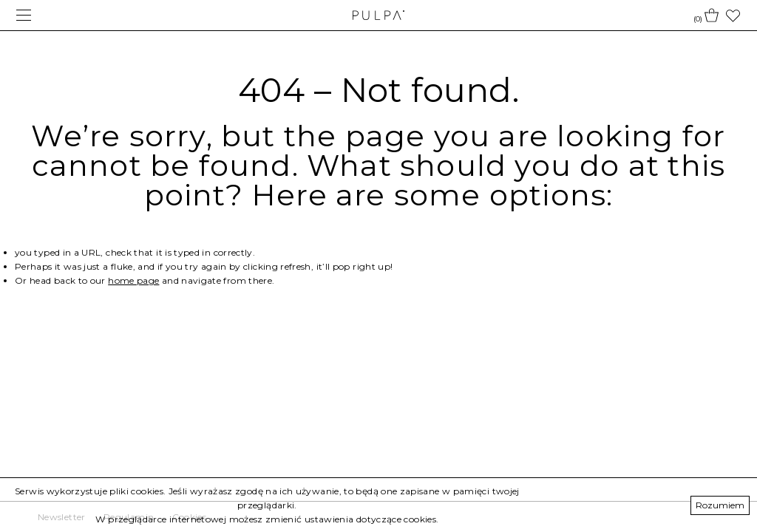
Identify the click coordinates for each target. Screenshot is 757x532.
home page (133, 280)
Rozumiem (720, 505)
